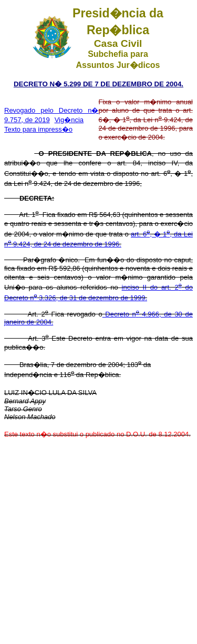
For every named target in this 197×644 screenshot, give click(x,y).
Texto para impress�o (38, 129)
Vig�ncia (69, 120)
